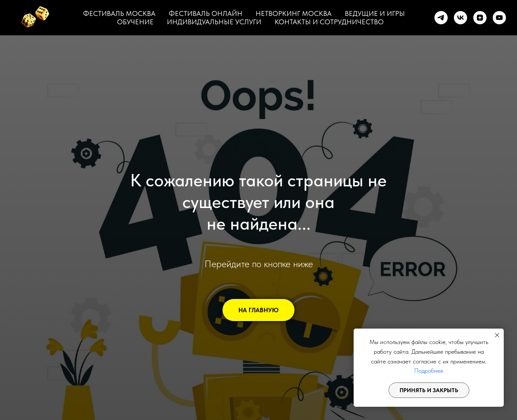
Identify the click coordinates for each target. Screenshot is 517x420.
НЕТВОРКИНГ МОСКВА (294, 13)
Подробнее (429, 371)
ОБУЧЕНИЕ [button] (135, 22)
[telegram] (441, 18)
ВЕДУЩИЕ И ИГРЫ (375, 13)
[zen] (480, 18)
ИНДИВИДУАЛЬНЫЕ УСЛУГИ (214, 22)
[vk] (460, 18)
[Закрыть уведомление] (497, 335)
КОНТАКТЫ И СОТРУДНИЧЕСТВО (329, 22)
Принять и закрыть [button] (429, 390)
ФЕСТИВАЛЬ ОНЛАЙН (206, 13)
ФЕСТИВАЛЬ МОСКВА (119, 13)
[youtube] (499, 18)
